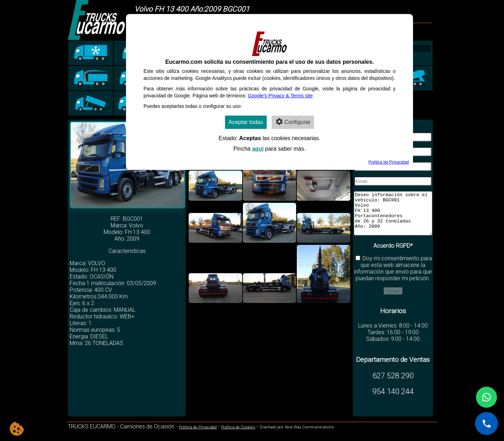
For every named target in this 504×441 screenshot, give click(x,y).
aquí (258, 149)
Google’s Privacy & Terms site (280, 96)
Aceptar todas (246, 122)
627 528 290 (393, 384)
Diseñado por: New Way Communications (297, 436)
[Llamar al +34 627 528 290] (486, 423)
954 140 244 (393, 400)
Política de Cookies (238, 436)
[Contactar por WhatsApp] (486, 397)
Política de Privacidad (198, 436)
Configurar (293, 122)
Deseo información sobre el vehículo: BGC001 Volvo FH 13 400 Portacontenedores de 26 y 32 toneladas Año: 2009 (393, 218)
